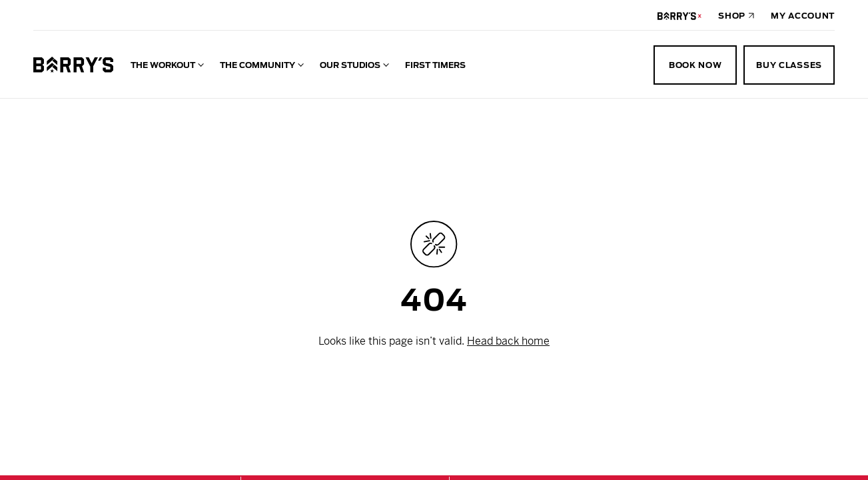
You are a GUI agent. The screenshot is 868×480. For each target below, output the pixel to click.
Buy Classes (789, 65)
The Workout (163, 65)
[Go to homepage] (73, 65)
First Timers (435, 65)
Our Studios (350, 65)
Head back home (508, 341)
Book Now (695, 65)
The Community (257, 65)
